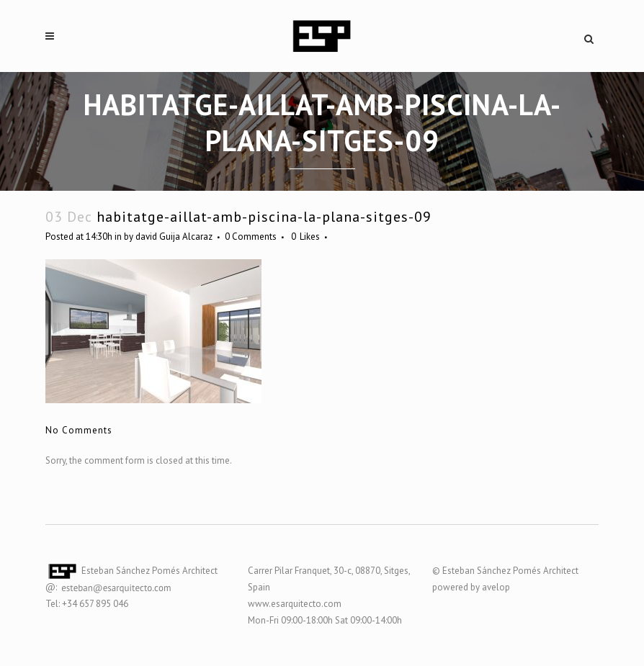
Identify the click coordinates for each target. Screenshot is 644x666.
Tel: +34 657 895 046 (87, 604)
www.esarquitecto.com (295, 604)
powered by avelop (471, 587)
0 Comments (251, 237)
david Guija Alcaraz (174, 237)
